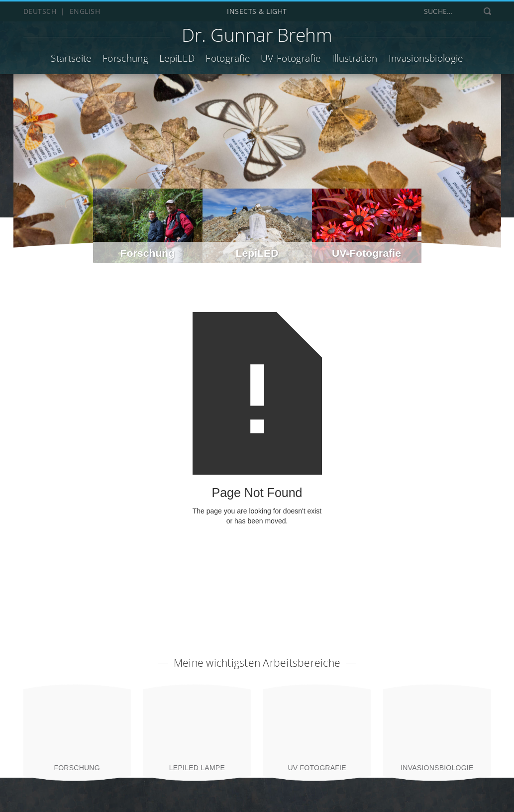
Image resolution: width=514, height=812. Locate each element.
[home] (257, 37)
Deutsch (40, 11)
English (85, 11)
